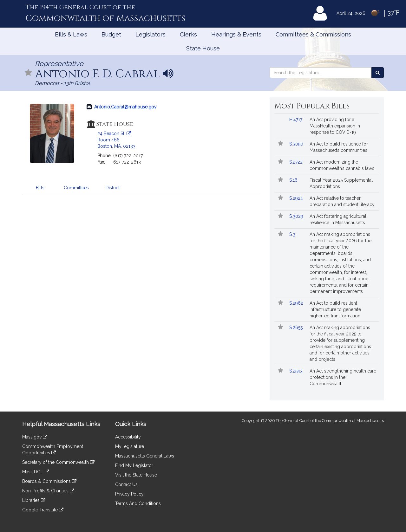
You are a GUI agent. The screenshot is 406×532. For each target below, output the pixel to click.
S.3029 (297, 216)
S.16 (294, 180)
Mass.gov (35, 437)
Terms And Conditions (138, 503)
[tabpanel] (141, 204)
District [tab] (113, 188)
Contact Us (126, 484)
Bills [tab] (40, 188)
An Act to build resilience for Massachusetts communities (339, 147)
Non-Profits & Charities (48, 491)
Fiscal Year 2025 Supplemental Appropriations (341, 183)
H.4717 (296, 120)
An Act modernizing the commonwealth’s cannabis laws (342, 165)
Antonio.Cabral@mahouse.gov (125, 107)
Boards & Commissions (49, 481)
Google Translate (43, 510)
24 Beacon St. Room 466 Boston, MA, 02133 (116, 140)
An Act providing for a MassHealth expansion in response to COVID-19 (335, 126)
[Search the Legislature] (378, 73)
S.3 (293, 234)
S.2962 (297, 303)
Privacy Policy (129, 494)
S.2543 (297, 371)
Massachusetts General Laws (145, 456)
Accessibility (128, 437)
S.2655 (297, 328)
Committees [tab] (76, 188)
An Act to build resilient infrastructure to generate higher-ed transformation (335, 309)
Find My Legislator (134, 465)
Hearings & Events (236, 34)
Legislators (151, 34)
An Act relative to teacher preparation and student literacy (342, 201)
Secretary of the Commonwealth (58, 462)
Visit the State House (136, 475)
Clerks (188, 34)
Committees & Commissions (313, 34)
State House (203, 48)
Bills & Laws (71, 34)
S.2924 (297, 198)
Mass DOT (36, 472)
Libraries (34, 500)
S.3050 (297, 144)
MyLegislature (130, 446)
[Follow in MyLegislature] (29, 73)
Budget (111, 34)
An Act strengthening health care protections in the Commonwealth (343, 377)
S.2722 (297, 162)
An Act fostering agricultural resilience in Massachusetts (338, 219)
